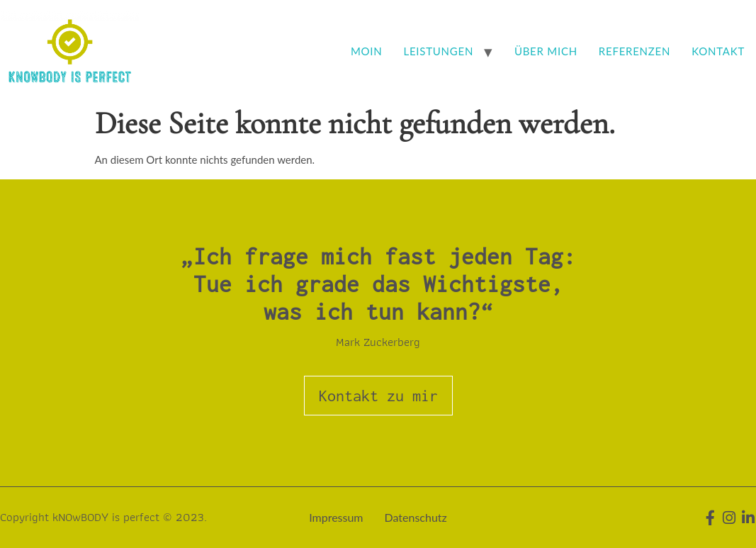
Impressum (336, 517)
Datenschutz (416, 517)
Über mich (546, 51)
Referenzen (634, 51)
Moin (367, 51)
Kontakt (718, 51)
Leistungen (439, 51)
